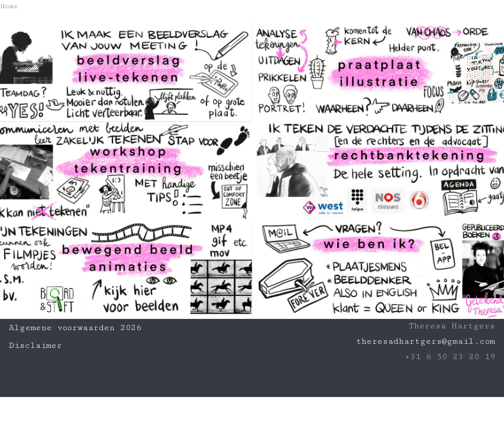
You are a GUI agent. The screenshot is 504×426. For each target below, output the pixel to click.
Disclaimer (35, 346)
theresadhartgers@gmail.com (426, 341)
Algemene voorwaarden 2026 (75, 328)
